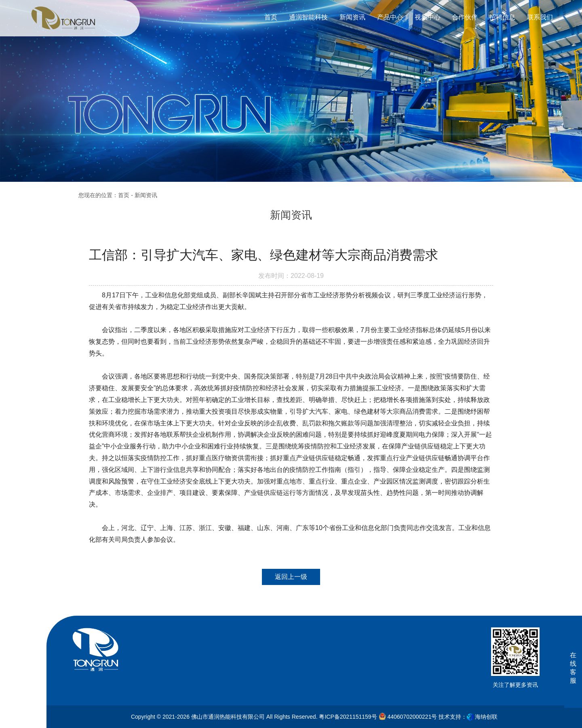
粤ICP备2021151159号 (348, 717)
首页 (124, 195)
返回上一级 (291, 577)
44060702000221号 (408, 716)
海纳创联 (486, 717)
